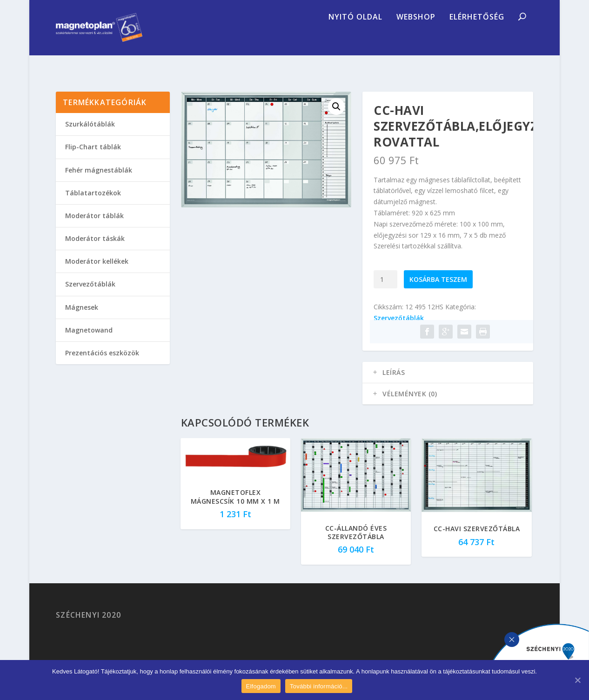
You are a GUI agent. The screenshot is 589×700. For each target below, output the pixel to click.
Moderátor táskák (95, 252)
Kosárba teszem (438, 293)
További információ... (319, 686)
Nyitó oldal (355, 39)
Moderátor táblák (94, 229)
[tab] (448, 386)
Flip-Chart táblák (93, 160)
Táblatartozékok (93, 206)
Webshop (416, 39)
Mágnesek (82, 321)
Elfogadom (261, 686)
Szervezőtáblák (399, 331)
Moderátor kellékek (97, 275)
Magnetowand (89, 343)
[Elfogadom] (577, 680)
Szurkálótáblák (90, 137)
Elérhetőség (477, 39)
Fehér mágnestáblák (99, 183)
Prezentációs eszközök (102, 366)
